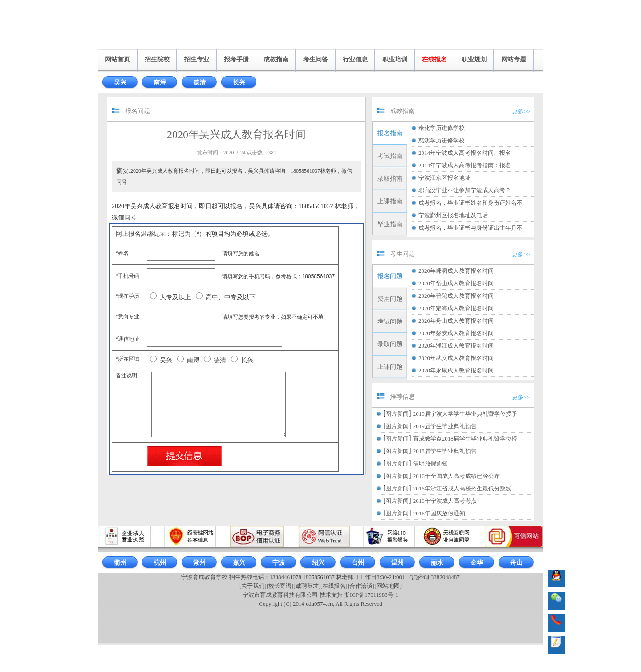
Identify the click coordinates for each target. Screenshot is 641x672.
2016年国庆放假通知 (439, 513)
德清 (199, 83)
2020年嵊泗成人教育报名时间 (456, 271)
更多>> (521, 111)
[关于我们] (253, 586)
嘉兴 (239, 563)
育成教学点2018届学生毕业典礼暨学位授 (465, 439)
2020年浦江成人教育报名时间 (456, 346)
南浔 (160, 83)
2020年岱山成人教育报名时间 (456, 283)
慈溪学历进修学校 (442, 140)
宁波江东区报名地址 (444, 178)
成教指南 (276, 59)
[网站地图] (388, 586)
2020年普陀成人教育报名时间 (456, 296)
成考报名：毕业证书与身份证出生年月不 (471, 228)
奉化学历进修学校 (442, 128)
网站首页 (118, 59)
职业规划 (474, 59)
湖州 (199, 563)
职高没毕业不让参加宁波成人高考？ (465, 190)
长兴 (239, 83)
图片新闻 (397, 414)
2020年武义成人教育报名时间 (456, 358)
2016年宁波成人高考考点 (445, 501)
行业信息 (355, 59)
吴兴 (120, 83)
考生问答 (316, 59)
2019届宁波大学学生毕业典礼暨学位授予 (465, 414)
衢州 (120, 563)
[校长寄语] (280, 586)
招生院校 (157, 59)
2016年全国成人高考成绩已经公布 (456, 476)
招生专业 (197, 59)
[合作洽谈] (361, 586)
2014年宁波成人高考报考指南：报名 (465, 165)
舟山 (516, 563)
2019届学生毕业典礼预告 (445, 426)
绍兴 (318, 563)
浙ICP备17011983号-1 (371, 595)
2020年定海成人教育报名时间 (456, 308)
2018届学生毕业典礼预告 (445, 451)
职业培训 (395, 59)
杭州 (160, 563)
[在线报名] (334, 586)
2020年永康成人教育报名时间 (456, 370)
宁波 (279, 563)
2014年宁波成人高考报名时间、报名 (465, 153)
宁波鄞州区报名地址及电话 (453, 215)
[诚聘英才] (307, 586)
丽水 (437, 563)
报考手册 (236, 59)
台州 (358, 563)
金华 (477, 563)
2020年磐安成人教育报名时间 (456, 333)
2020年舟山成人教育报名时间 (456, 321)
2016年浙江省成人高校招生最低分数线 (462, 488)
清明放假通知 (430, 464)
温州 (398, 563)
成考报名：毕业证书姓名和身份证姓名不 (471, 203)
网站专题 (514, 59)
